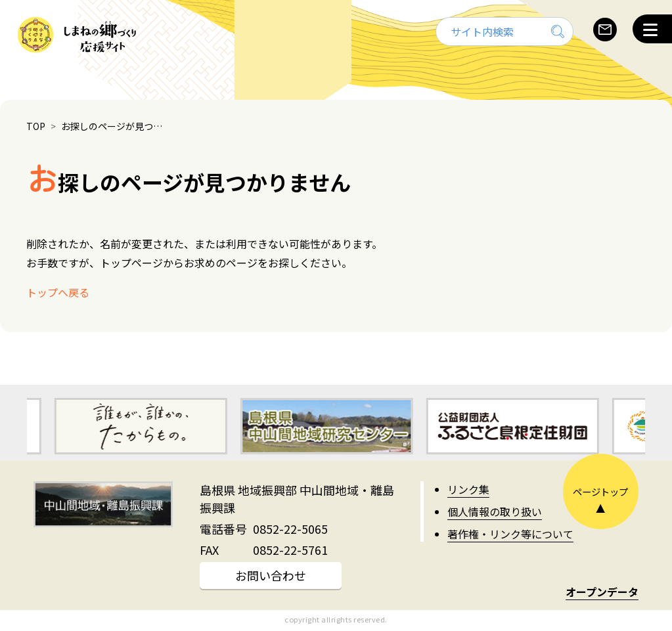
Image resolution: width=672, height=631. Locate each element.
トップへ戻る (58, 292)
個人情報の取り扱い (495, 511)
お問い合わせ (271, 575)
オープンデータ (602, 592)
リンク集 (468, 489)
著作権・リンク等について (510, 534)
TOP (36, 126)
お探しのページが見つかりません (115, 126)
